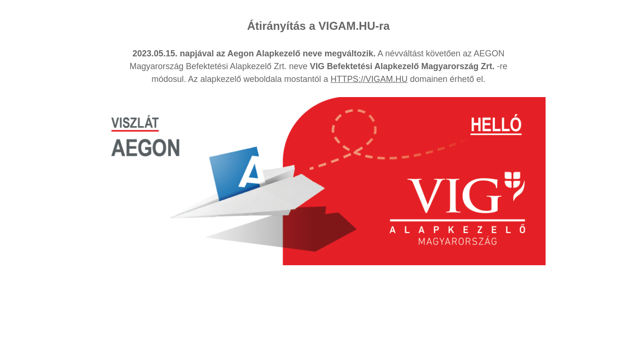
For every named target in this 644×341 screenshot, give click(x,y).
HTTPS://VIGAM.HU (369, 79)
